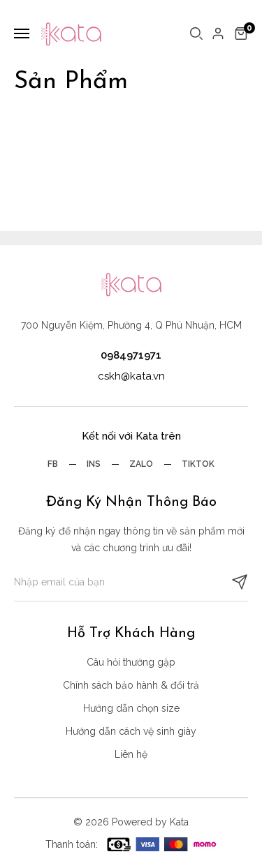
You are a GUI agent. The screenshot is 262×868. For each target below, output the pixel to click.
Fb (53, 464)
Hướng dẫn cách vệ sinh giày (131, 731)
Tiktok (198, 464)
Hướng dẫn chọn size (131, 708)
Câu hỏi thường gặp (131, 662)
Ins (94, 464)
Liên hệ (131, 754)
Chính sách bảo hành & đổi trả (131, 685)
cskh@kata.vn (131, 376)
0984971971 (131, 355)
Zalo (141, 464)
